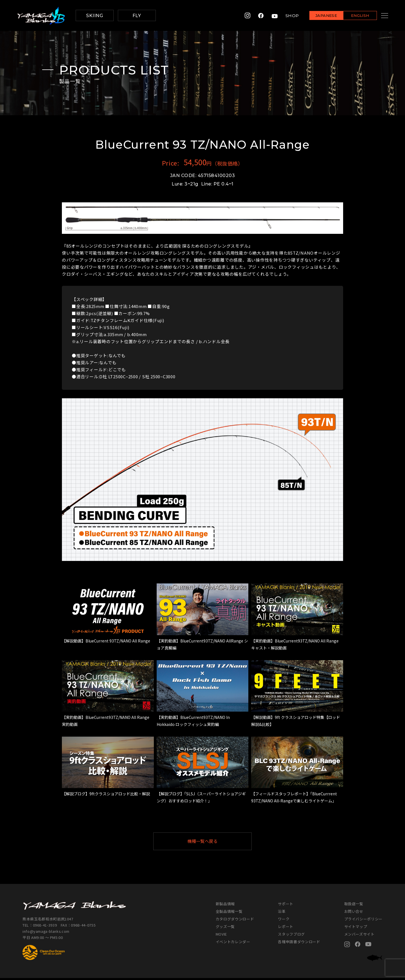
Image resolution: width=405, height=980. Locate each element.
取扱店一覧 (354, 906)
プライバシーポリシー (364, 921)
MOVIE (221, 936)
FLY (137, 16)
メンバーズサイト (359, 936)
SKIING (94, 16)
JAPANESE (319, 16)
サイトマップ (356, 928)
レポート (286, 928)
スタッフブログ (291, 936)
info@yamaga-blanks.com (46, 933)
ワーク (284, 921)
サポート (286, 906)
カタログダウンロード (235, 921)
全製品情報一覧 (229, 913)
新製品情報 (225, 906)
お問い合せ (354, 913)
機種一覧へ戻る (216, 842)
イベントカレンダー (233, 944)
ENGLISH (353, 16)
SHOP (285, 16)
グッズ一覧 (225, 928)
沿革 (282, 913)
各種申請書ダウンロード (299, 944)
